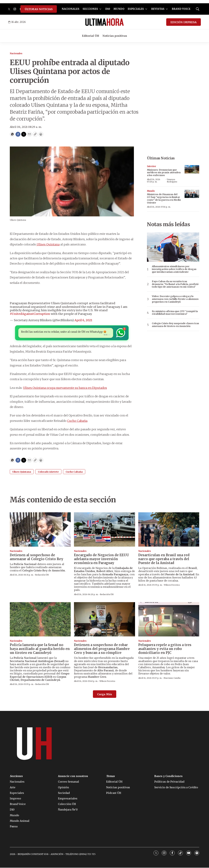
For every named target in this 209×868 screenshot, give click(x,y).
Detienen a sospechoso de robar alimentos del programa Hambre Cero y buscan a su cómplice (102, 649)
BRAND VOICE (181, 9)
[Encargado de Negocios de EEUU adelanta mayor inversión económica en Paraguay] (104, 530)
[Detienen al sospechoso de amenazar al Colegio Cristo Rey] (40, 530)
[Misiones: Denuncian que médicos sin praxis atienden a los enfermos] (192, 169)
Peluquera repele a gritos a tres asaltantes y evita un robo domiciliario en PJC (165, 649)
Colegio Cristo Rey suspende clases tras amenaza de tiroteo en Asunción (175, 325)
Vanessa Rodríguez (172, 181)
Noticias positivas (115, 36)
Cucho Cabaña (77, 421)
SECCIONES (90, 9)
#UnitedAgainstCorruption (30, 314)
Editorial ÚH (91, 36)
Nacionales (16, 53)
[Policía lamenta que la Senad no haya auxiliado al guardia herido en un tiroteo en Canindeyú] (40, 620)
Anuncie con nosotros (73, 776)
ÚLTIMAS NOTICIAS (39, 9)
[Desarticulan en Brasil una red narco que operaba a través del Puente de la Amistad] (169, 530)
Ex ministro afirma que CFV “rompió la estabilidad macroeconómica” (175, 313)
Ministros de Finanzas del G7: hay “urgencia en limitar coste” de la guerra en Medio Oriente (164, 198)
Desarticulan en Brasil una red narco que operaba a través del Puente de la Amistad (164, 559)
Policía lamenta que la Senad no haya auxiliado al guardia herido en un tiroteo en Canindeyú (40, 649)
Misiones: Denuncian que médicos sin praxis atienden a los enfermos (164, 173)
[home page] (104, 22)
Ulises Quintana (48, 244)
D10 (108, 9)
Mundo (151, 191)
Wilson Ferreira (172, 585)
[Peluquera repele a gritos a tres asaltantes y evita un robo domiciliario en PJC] (169, 620)
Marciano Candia (172, 678)
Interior (152, 166)
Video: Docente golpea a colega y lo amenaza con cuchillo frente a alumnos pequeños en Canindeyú (175, 299)
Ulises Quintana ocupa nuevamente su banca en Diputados (65, 388)
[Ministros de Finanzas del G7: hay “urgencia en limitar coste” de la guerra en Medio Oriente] (192, 194)
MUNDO (119, 9)
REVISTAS (158, 9)
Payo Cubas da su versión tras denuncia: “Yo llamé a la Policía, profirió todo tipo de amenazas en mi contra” (175, 284)
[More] (100, 9)
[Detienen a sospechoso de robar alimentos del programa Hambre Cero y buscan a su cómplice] (104, 620)
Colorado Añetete (48, 472)
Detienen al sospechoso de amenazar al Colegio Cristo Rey (36, 557)
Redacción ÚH (42, 575)
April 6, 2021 (83, 320)
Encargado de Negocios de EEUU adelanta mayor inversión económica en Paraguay (101, 559)
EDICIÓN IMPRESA (184, 22)
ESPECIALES (136, 9)
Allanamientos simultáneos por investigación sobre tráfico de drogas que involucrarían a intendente (174, 269)
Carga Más (105, 695)
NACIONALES (71, 9)
